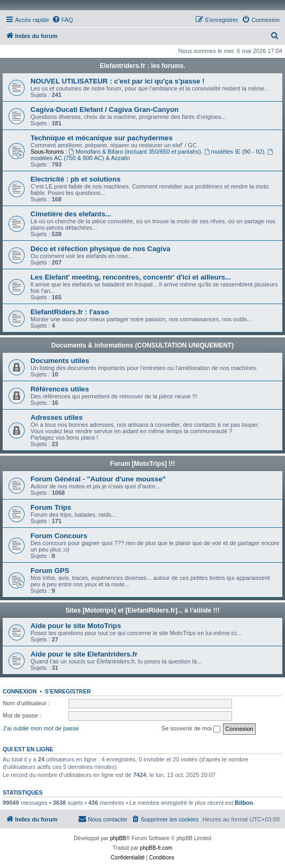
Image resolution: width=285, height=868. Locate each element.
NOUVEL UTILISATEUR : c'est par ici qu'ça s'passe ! (118, 81)
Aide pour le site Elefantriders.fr (84, 654)
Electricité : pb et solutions (76, 179)
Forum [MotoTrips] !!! (142, 464)
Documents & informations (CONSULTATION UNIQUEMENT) (142, 345)
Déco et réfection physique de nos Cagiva (101, 249)
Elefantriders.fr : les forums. (142, 66)
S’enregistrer (68, 691)
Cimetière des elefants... (71, 214)
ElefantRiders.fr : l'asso (70, 312)
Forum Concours (59, 536)
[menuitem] (63, 20)
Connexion (20, 691)
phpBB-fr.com (156, 848)
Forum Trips (51, 507)
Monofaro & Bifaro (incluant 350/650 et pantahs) (135, 152)
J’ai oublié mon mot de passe (41, 728)
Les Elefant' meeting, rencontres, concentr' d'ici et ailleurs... (131, 277)
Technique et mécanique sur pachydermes (102, 138)
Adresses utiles (57, 417)
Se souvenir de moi (191, 729)
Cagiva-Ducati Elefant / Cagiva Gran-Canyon (105, 110)
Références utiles (60, 389)
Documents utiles (60, 361)
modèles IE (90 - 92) (234, 152)
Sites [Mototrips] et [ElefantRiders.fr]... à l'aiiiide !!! (142, 610)
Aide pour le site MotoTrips (76, 626)
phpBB (118, 838)
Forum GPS (50, 571)
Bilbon (244, 803)
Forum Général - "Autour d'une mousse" (98, 479)
